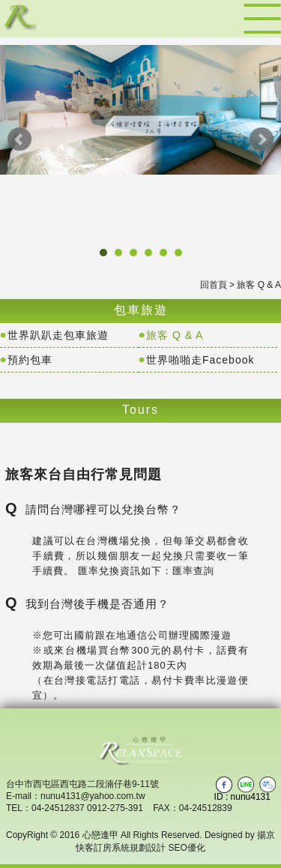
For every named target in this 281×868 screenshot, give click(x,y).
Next (262, 139)
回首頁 (214, 285)
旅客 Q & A (175, 335)
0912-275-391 (115, 808)
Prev (19, 139)
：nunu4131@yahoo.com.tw (88, 796)
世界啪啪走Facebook (200, 360)
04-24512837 (58, 808)
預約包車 (30, 360)
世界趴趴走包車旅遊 (58, 335)
